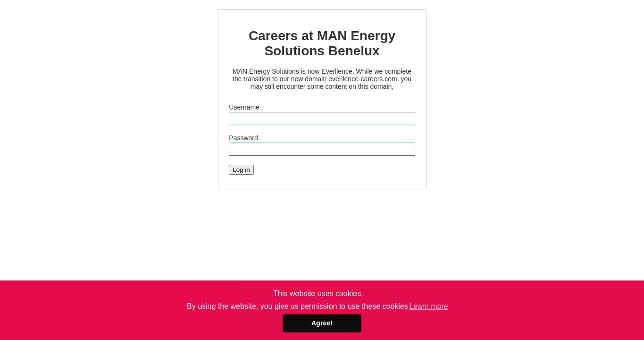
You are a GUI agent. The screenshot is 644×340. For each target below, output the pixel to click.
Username (244, 107)
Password (243, 138)
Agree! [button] (322, 323)
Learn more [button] (429, 306)
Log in (241, 170)
